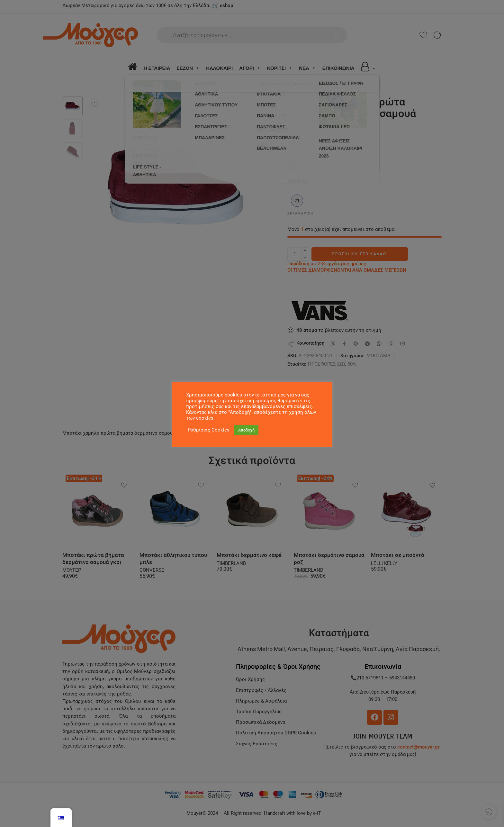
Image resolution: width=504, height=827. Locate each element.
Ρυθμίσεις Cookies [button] (209, 430)
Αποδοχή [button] (246, 430)
